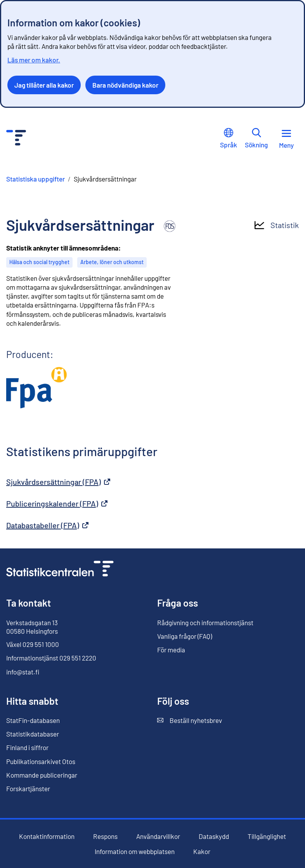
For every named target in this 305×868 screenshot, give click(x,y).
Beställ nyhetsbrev (190, 720)
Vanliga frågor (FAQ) (185, 636)
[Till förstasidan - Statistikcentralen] (16, 139)
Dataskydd (214, 836)
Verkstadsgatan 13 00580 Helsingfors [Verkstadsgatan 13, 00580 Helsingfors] (32, 627)
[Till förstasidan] (60, 570)
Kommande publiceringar (42, 775)
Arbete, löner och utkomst (112, 262)
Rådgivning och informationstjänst (205, 622)
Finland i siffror (27, 747)
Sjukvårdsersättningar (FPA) (58, 482)
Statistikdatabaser (33, 734)
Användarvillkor (158, 836)
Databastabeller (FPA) (47, 525)
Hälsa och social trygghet (39, 262)
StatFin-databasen (33, 720)
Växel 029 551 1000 (33, 644)
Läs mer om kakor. (34, 60)
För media (171, 650)
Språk (229, 138)
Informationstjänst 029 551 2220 (51, 658)
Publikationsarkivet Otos (41, 762)
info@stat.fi (23, 672)
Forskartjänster (28, 788)
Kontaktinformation (47, 836)
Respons (105, 836)
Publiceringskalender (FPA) (57, 503)
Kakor (202, 852)
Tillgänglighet (267, 836)
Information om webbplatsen (135, 852)
